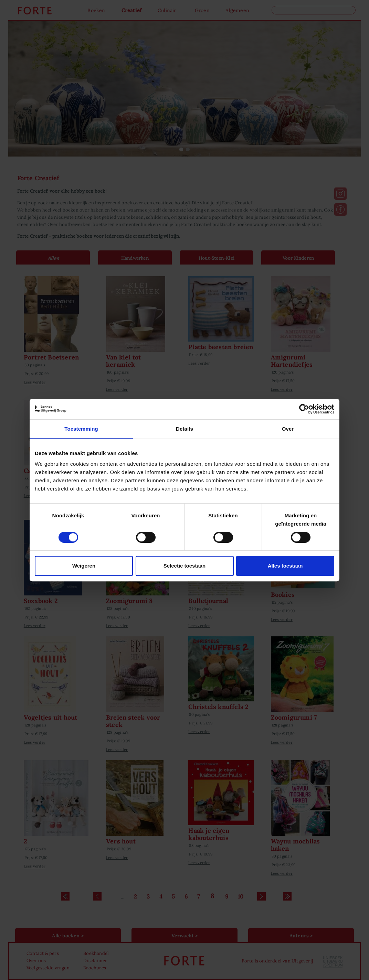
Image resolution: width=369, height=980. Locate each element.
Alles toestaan (285, 566)
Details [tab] (184, 429)
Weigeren (84, 566)
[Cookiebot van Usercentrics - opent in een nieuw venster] (304, 409)
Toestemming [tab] (81, 429)
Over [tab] (288, 429)
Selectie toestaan (185, 566)
